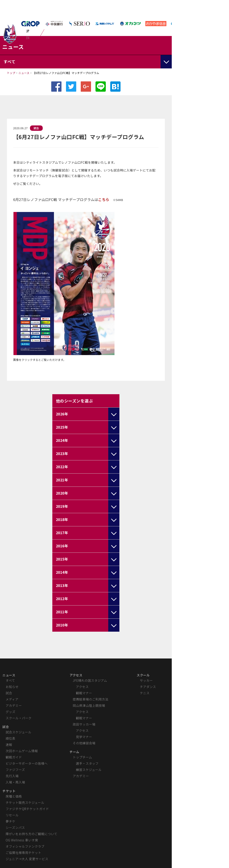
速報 (9, 745)
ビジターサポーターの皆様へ (27, 763)
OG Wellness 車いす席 (22, 840)
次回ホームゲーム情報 (22, 751)
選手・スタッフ (87, 763)
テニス (145, 693)
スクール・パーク (19, 718)
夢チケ (10, 821)
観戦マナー (84, 693)
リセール (12, 815)
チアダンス (148, 687)
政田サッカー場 (84, 724)
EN (28, 38)
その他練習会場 (84, 743)
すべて (10, 680)
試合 (36, 128)
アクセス (76, 675)
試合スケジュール (18, 732)
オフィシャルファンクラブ (25, 846)
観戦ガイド (14, 757)
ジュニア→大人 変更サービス (27, 859)
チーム (74, 752)
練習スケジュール (89, 770)
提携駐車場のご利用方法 (90, 699)
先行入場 (12, 776)
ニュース (24, 73)
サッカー (146, 680)
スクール (143, 675)
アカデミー (14, 705)
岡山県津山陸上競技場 (89, 705)
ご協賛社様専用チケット (23, 853)
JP (28, 31)
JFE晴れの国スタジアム (90, 680)
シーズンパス (15, 828)
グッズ (10, 712)
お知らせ (12, 687)
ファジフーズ (15, 770)
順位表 (10, 738)
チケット (9, 791)
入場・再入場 (15, 782)
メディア (12, 699)
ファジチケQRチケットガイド (27, 809)
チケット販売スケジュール (25, 802)
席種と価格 (14, 796)
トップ (11, 73)
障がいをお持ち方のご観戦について (31, 834)
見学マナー (84, 737)
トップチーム (82, 757)
